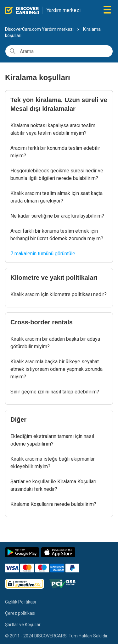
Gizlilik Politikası (20, 602)
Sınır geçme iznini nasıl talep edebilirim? (55, 392)
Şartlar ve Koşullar (23, 625)
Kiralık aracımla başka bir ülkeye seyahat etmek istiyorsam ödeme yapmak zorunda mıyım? (56, 369)
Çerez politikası (20, 613)
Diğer (18, 419)
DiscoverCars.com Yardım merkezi (39, 29)
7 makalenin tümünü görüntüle (43, 254)
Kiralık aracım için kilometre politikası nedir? (59, 294)
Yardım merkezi (64, 10)
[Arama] (59, 51)
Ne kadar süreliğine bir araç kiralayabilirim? (57, 216)
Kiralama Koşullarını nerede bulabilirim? (53, 504)
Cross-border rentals (42, 322)
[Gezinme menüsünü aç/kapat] (107, 10)
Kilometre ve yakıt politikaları (54, 278)
